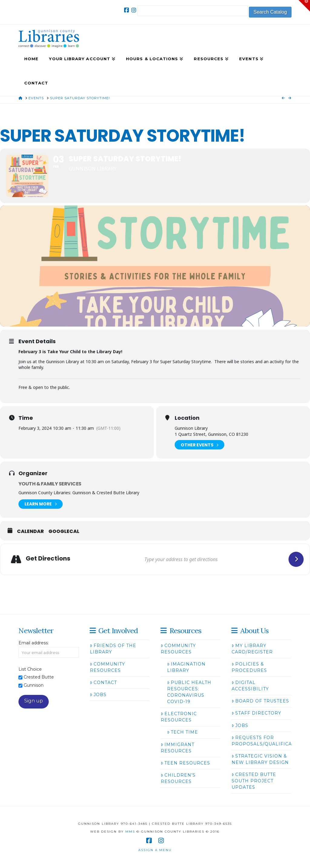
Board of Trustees (260, 701)
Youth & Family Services (50, 484)
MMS (130, 832)
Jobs (98, 695)
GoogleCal (64, 531)
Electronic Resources (179, 717)
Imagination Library (186, 667)
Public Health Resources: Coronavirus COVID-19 (189, 692)
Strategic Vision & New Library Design (260, 759)
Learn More (41, 504)
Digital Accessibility (250, 686)
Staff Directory (256, 713)
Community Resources (107, 667)
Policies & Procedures (249, 667)
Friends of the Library (113, 649)
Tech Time (183, 732)
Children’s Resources (178, 778)
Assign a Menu (155, 850)
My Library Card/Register (252, 649)
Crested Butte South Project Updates (254, 781)
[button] (304, 6)
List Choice (30, 669)
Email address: (34, 643)
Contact (103, 682)
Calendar (30, 531)
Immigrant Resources (178, 748)
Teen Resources (185, 763)
